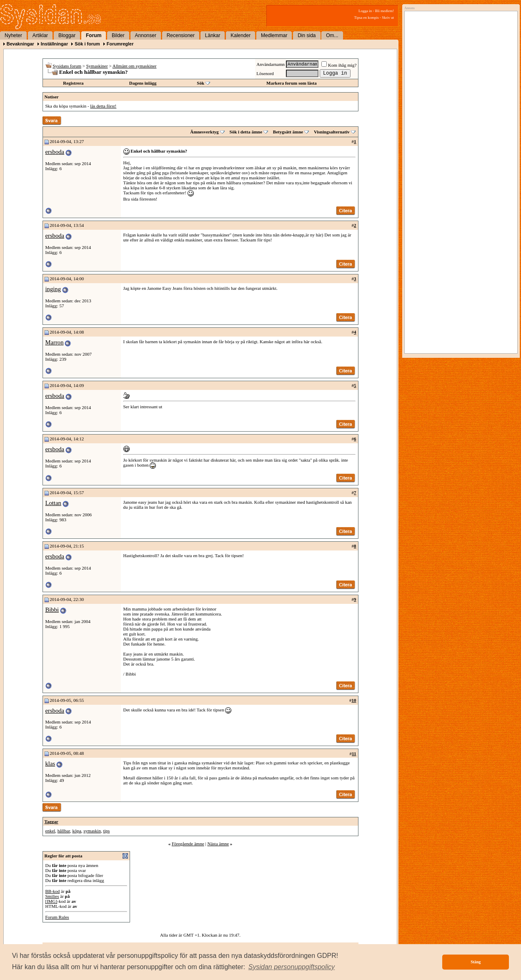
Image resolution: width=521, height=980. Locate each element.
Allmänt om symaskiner (135, 66)
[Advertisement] (459, 99)
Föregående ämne (188, 844)
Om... (332, 35)
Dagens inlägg (143, 83)
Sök (200, 83)
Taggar (51, 822)
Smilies (52, 896)
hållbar (64, 831)
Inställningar (54, 44)
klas (50, 764)
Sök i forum (87, 44)
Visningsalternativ (332, 132)
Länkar (213, 35)
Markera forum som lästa (292, 83)
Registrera (73, 83)
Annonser (146, 35)
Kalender (240, 35)
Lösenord (265, 73)
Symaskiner (97, 66)
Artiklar (40, 35)
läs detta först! (103, 106)
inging (53, 289)
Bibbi (52, 610)
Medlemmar (274, 35)
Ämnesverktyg (204, 132)
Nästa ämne (218, 844)
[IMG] (51, 901)
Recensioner (181, 35)
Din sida (307, 35)
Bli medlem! (384, 11)
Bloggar (67, 35)
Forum (94, 35)
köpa (76, 831)
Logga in (365, 11)
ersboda (55, 152)
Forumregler (120, 44)
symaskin (92, 831)
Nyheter (13, 35)
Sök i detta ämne (246, 132)
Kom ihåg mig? (339, 65)
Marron (55, 342)
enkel (50, 831)
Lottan (53, 503)
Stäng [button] (476, 962)
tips (106, 831)
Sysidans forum (67, 66)
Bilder (118, 35)
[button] (292, 967)
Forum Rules (57, 917)
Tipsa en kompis (367, 18)
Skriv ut (388, 18)
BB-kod (53, 891)
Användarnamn (271, 64)
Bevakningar (20, 44)
